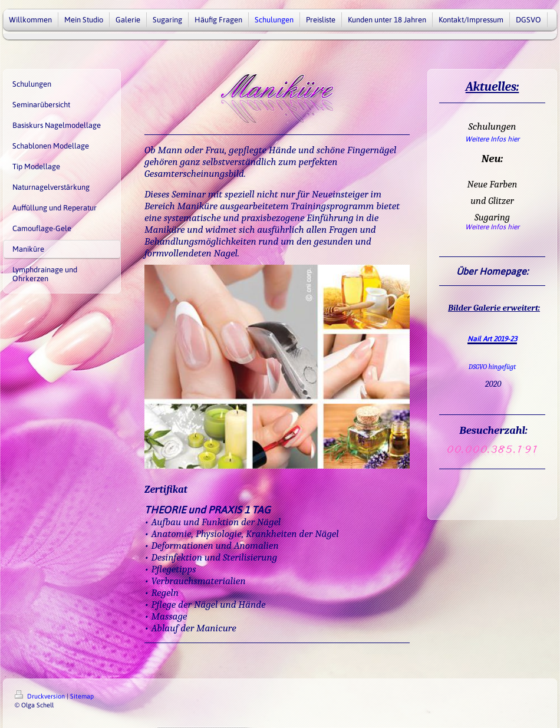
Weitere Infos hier (492, 139)
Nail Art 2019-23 (492, 339)
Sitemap (82, 696)
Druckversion (41, 696)
